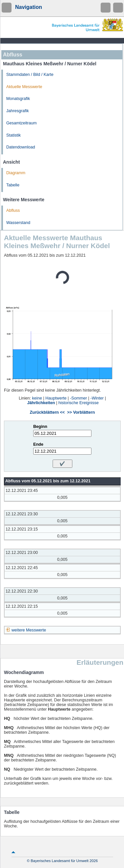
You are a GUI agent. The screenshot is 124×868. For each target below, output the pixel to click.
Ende (38, 444)
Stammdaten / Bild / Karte (30, 75)
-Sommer (79, 398)
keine (37, 398)
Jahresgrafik (18, 111)
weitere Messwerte (29, 630)
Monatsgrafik (18, 99)
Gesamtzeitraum (21, 123)
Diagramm (16, 173)
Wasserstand (18, 223)
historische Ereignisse (78, 403)
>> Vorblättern (81, 412)
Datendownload (21, 147)
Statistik (13, 135)
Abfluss (13, 210)
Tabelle (13, 185)
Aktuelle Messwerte (24, 87)
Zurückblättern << (47, 412)
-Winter (97, 398)
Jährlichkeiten (41, 403)
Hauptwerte (56, 398)
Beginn (40, 427)
